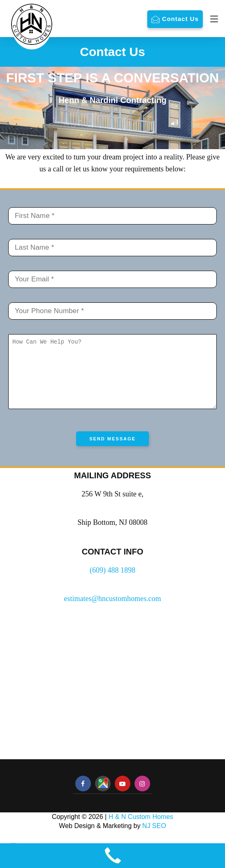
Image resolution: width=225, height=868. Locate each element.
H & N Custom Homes (141, 829)
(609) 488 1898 (113, 583)
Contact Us (180, 19)
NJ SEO (154, 838)
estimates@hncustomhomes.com (112, 611)
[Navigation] (212, 19)
